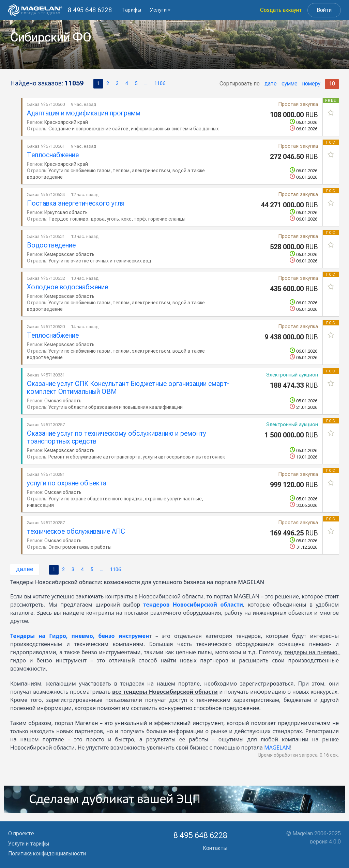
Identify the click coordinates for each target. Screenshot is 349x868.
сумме (290, 84)
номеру (311, 84)
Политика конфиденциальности (47, 854)
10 (332, 84)
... (146, 84)
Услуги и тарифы (29, 844)
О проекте (21, 833)
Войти (324, 10)
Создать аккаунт (281, 10)
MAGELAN (277, 748)
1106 (160, 84)
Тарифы (131, 10)
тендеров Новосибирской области (193, 605)
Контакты (215, 848)
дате (271, 84)
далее (25, 569)
